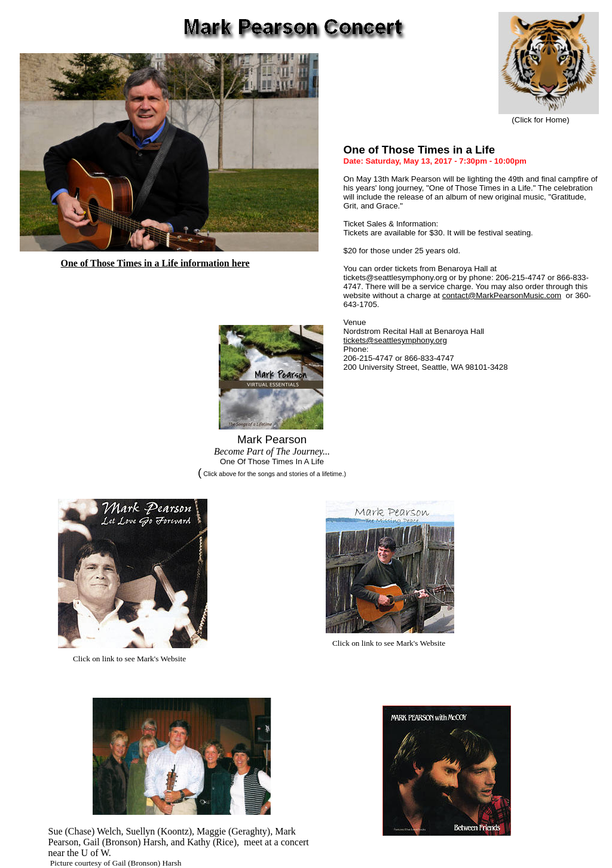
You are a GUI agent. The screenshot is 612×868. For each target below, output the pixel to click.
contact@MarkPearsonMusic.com (502, 295)
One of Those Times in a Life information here (155, 263)
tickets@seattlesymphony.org (395, 340)
